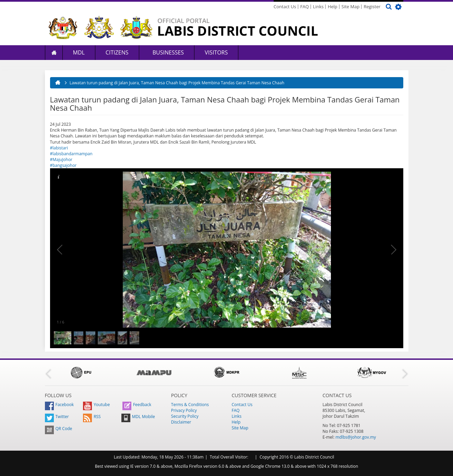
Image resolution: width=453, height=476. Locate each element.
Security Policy (185, 416)
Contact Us (285, 7)
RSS (92, 417)
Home (54, 53)
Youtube (96, 405)
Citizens (117, 52)
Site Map (351, 7)
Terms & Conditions (190, 405)
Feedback (137, 405)
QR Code (59, 429)
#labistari (59, 148)
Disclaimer (181, 422)
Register (372, 7)
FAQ (305, 7)
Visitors (216, 52)
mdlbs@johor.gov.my (356, 437)
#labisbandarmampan (71, 154)
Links (318, 7)
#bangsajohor (63, 165)
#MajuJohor (61, 160)
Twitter (57, 417)
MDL (79, 52)
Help (333, 7)
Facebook (59, 405)
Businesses (168, 52)
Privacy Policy (184, 410)
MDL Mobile (138, 417)
